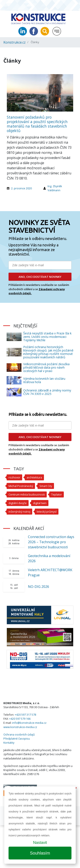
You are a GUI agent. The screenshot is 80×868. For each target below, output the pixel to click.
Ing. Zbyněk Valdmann (55, 188)
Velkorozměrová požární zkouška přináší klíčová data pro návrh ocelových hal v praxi (46, 367)
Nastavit (40, 843)
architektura (34, 477)
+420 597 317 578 (25, 715)
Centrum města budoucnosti (27, 494)
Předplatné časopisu (17, 739)
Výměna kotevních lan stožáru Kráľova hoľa (44, 380)
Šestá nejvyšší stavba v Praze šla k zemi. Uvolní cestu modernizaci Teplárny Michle (47, 337)
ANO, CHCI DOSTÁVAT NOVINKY (40, 277)
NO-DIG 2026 (39, 587)
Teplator (57, 494)
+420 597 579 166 (20, 719)
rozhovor (14, 477)
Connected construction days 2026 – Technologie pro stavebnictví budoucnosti (51, 542)
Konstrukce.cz (15, 42)
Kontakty (9, 743)
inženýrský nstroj (19, 512)
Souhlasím (40, 853)
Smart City (46, 486)
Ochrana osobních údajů (19, 734)
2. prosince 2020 (21, 188)
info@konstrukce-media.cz (29, 723)
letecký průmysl (47, 512)
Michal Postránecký (21, 486)
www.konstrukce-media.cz (20, 727)
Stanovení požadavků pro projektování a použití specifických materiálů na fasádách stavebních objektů (37, 124)
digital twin (40, 503)
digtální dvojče (18, 503)
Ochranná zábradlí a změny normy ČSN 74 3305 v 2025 (47, 392)
